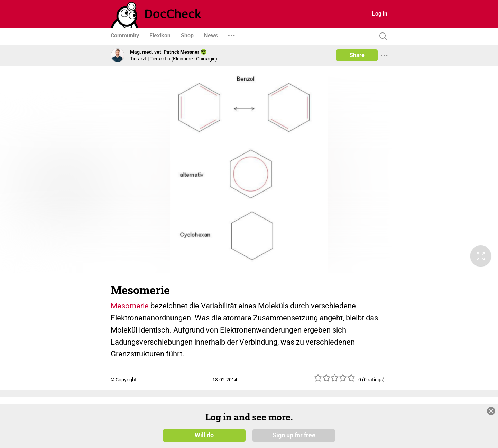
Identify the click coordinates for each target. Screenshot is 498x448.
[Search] (381, 36)
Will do (204, 435)
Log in (380, 14)
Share (357, 55)
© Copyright (124, 380)
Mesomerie (130, 306)
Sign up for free (294, 435)
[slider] (335, 380)
